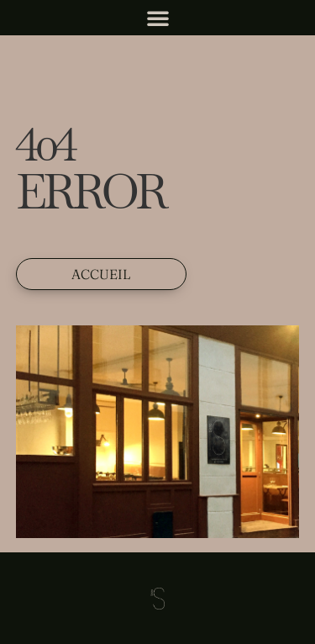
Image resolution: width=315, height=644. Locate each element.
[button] (158, 18)
